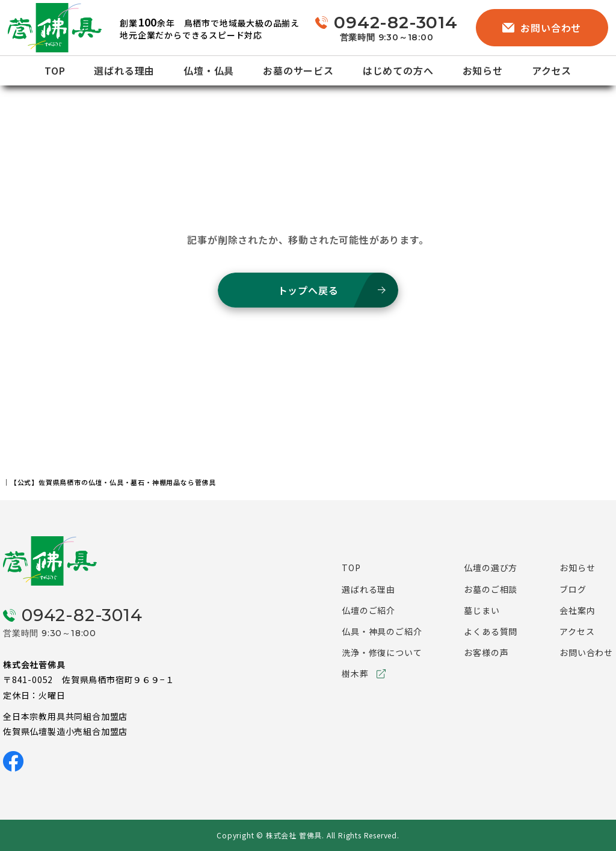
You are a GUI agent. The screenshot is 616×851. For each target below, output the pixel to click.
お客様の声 (486, 652)
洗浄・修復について (382, 652)
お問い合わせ (542, 28)
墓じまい (482, 610)
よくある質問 (491, 631)
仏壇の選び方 (491, 568)
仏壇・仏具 (209, 70)
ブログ (573, 589)
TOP (55, 70)
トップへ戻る (308, 290)
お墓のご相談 (491, 589)
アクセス (552, 70)
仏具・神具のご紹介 (382, 631)
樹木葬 (355, 673)
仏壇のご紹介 (368, 610)
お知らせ (483, 70)
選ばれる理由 (124, 70)
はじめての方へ (398, 70)
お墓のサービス (298, 70)
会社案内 (577, 610)
